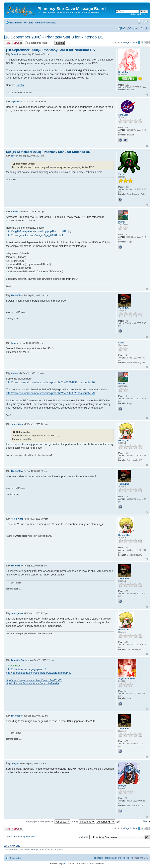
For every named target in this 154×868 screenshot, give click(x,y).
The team (99, 858)
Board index (16, 23)
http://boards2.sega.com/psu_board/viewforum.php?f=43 (39, 673)
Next (145, 821)
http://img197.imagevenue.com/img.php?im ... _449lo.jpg (39, 231)
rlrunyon (15, 764)
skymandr (16, 102)
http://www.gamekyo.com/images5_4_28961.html (34, 235)
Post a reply (14, 43)
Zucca (14, 156)
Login (145, 28)
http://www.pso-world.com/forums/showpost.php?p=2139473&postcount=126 (50, 382)
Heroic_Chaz (17, 424)
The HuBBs (16, 295)
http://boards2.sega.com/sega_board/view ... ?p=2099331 (34, 680)
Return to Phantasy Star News (21, 837)
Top (147, 95)
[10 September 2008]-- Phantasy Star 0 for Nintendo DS (54, 37)
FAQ (123, 28)
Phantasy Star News (46, 23)
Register (134, 28)
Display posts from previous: (48, 822)
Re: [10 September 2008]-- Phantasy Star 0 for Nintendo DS (48, 152)
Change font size (145, 22)
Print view (139, 22)
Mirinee (14, 212)
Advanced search (139, 14)
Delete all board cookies (117, 858)
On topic (29, 23)
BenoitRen (16, 54)
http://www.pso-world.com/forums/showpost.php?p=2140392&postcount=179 (50, 393)
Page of (130, 42)
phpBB (64, 863)
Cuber (14, 343)
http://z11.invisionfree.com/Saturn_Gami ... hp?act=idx (32, 683)
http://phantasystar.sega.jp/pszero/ (26, 669)
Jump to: (84, 837)
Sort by (83, 822)
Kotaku (20, 85)
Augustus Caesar (19, 660)
